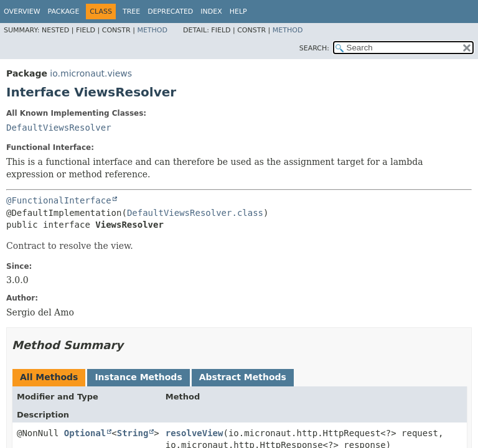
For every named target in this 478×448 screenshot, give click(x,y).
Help (238, 12)
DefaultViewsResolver (59, 128)
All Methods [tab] (49, 377)
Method (152, 30)
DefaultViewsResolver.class (195, 213)
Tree (131, 12)
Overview (22, 12)
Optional (85, 433)
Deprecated (170, 12)
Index (211, 12)
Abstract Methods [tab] (243, 377)
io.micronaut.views (91, 73)
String (133, 433)
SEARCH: (314, 48)
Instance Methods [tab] (138, 377)
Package (64, 12)
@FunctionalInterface (59, 200)
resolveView (194, 433)
